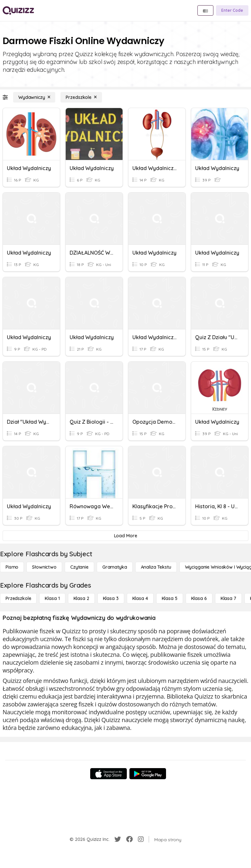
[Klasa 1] (52, 598)
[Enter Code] (232, 10)
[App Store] (109, 774)
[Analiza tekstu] (156, 567)
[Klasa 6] (199, 598)
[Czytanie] (79, 567)
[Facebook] (129, 839)
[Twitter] (118, 839)
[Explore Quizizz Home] (18, 10)
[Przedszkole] (81, 97)
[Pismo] (12, 567)
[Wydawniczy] (34, 97)
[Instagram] (141, 839)
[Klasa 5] (170, 598)
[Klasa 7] (228, 598)
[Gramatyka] (115, 567)
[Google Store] (148, 774)
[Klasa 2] (81, 598)
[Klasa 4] (140, 598)
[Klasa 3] (111, 598)
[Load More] (125, 536)
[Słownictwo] (44, 567)
